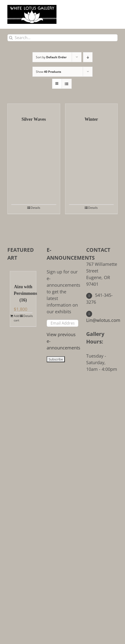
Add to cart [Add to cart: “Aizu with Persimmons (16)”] (18, 318)
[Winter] (91, 107)
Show (49, 72)
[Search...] (62, 38)
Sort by (51, 57)
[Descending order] (88, 57)
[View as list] (67, 84)
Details (35, 208)
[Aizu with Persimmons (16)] (23, 275)
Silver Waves (34, 119)
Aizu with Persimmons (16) (23, 293)
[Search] (11, 38)
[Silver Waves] (34, 107)
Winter (91, 119)
